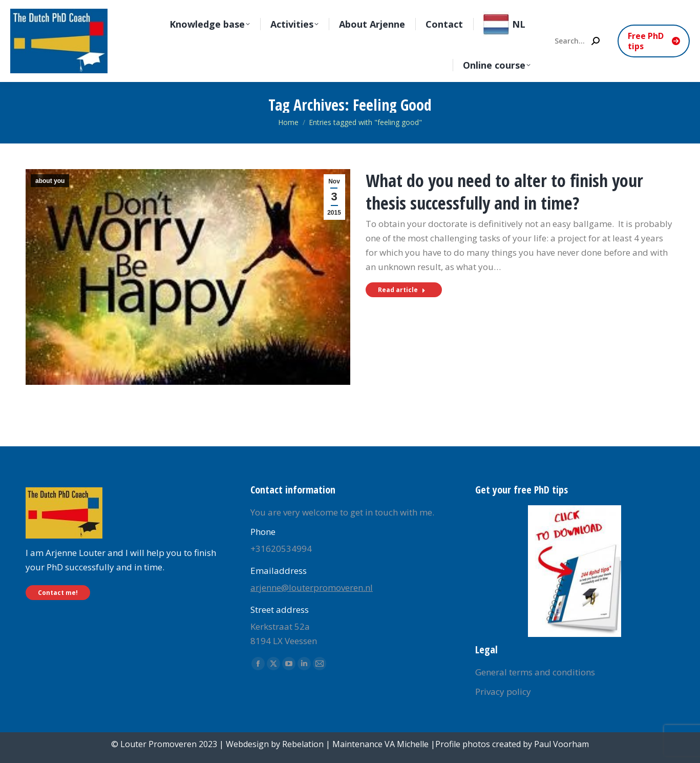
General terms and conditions (535, 672)
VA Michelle (407, 744)
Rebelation (303, 744)
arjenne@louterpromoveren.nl (312, 587)
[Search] (577, 41)
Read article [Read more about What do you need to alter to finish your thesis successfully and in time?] (402, 290)
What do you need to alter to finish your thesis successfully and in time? (504, 192)
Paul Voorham (561, 744)
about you (50, 181)
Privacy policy (503, 692)
